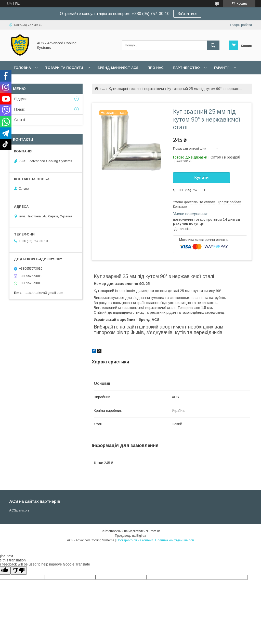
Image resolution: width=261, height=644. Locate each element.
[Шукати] (213, 45)
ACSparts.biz (19, 510)
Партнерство (186, 68)
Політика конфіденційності (175, 540)
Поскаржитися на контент (135, 540)
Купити (202, 178)
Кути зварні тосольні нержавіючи (136, 89)
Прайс (19, 109)
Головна (22, 68)
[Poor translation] (19, 570)
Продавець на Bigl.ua (130, 536)
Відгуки (20, 99)
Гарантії (222, 68)
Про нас (156, 68)
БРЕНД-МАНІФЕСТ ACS (118, 68)
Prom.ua (155, 531)
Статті (20, 120)
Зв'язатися (187, 14)
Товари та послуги (64, 68)
